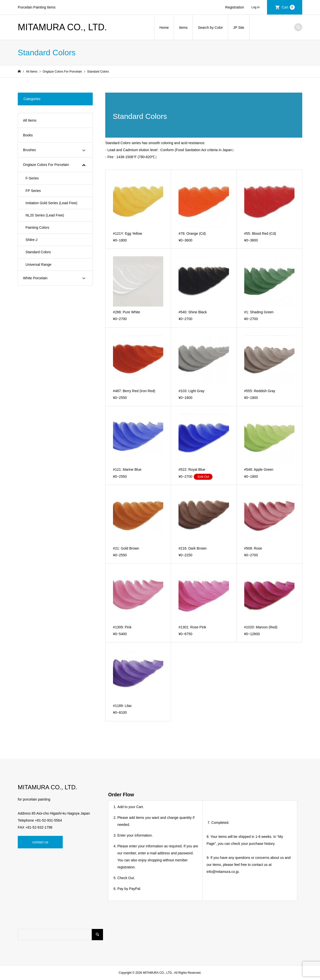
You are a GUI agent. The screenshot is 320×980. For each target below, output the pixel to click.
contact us (40, 842)
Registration (235, 7)
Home (164, 28)
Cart (288, 7)
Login (257, 7)
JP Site (239, 28)
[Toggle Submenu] (84, 150)
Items (183, 28)
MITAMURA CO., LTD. (62, 27)
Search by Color (210, 28)
